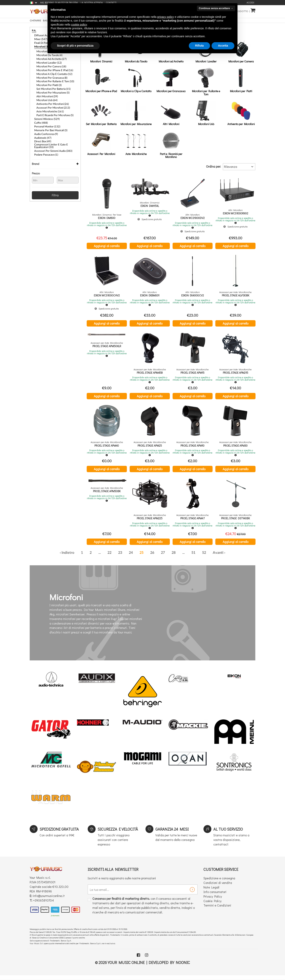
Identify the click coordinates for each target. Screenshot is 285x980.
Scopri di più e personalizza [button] (75, 46)
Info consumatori (215, 896)
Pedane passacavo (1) (45, 142)
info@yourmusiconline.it (49, 900)
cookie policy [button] (79, 25)
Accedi (250, 2)
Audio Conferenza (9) (45, 124)
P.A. (34, 31)
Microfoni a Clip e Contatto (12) (53, 70)
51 (193, 557)
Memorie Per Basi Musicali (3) (50, 120)
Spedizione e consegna (219, 883)
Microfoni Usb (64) (46, 93)
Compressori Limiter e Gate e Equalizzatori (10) (56, 135)
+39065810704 (43, 905)
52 (204, 557)
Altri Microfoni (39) (46, 90)
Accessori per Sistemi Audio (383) (52, 139)
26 (152, 557)
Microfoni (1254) (43, 45)
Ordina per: (213, 166)
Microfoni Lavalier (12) (48, 60)
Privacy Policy (213, 901)
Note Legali (211, 892)
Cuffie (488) (40, 114)
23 (120, 557)
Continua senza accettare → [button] (216, 8)
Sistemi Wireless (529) (46, 110)
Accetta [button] (223, 46)
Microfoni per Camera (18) (50, 63)
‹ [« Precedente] (60, 557)
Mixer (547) (40, 38)
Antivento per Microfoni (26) (51, 97)
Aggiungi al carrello (107, 246)
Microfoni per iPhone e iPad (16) (53, 66)
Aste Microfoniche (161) (49, 103)
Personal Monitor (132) (46, 117)
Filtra (55, 182)
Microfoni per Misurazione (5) (52, 87)
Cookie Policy (212, 905)
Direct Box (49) (42, 130)
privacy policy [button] (166, 17)
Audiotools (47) (42, 127)
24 (131, 557)
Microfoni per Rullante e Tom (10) (54, 76)
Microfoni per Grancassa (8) (51, 73)
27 (163, 557)
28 (174, 557)
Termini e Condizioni (217, 910)
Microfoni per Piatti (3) (48, 80)
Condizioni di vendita (218, 887)
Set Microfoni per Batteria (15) (52, 83)
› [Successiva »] (225, 557)
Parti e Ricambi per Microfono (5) (54, 107)
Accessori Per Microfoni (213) (52, 100)
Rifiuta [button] (199, 46)
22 (109, 557)
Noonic (183, 967)
